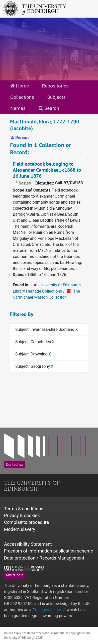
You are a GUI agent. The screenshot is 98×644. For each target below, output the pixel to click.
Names (18, 108)
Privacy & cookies (22, 515)
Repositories (55, 86)
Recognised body (49, 610)
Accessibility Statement (28, 544)
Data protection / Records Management (44, 558)
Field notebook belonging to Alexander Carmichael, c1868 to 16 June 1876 (47, 170)
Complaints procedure (26, 522)
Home (20, 86)
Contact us (15, 465)
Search (49, 108)
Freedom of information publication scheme (48, 551)
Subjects (56, 97)
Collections (22, 97)
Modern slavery (20, 529)
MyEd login (15, 575)
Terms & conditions (24, 509)
